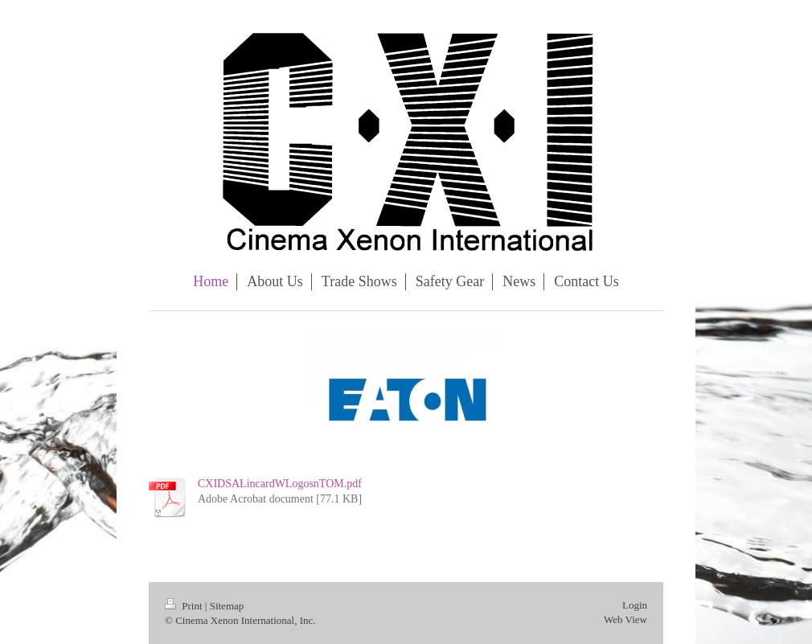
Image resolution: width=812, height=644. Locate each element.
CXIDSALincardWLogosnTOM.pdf (280, 484)
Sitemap (227, 606)
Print (185, 606)
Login (635, 605)
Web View (625, 619)
